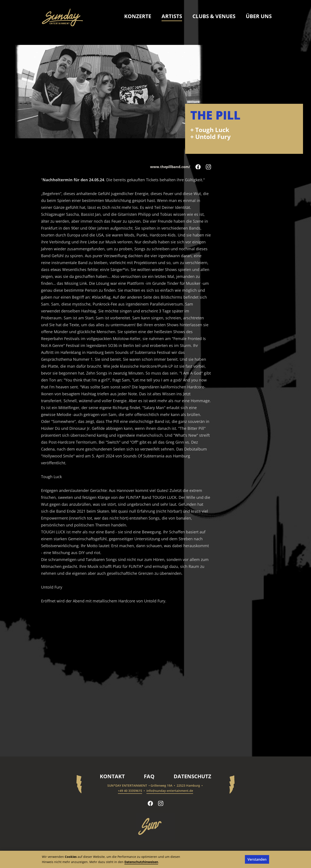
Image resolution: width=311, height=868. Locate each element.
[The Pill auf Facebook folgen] (198, 167)
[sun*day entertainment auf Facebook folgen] (150, 803)
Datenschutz (192, 776)
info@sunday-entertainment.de (170, 791)
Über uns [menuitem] (259, 16)
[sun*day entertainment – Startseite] (62, 17)
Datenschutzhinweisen (141, 862)
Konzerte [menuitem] (138, 16)
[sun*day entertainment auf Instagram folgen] (161, 803)
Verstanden (257, 859)
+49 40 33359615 (130, 791)
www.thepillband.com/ (170, 167)
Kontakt (112, 776)
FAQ (149, 776)
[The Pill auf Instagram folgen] (208, 167)
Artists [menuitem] (172, 16)
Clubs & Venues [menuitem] (214, 16)
